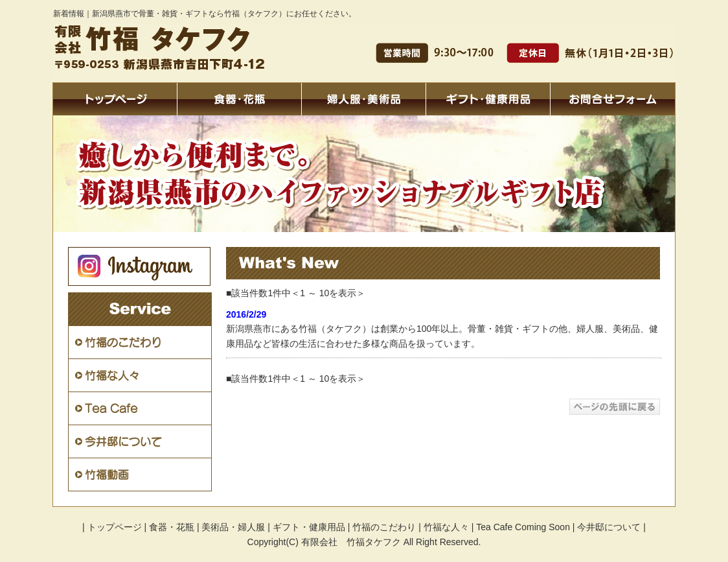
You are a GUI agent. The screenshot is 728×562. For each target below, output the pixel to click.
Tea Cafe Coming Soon (523, 527)
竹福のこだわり (384, 527)
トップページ (115, 527)
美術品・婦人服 (233, 527)
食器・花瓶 (172, 527)
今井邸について (609, 527)
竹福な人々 (446, 527)
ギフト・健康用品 (309, 527)
